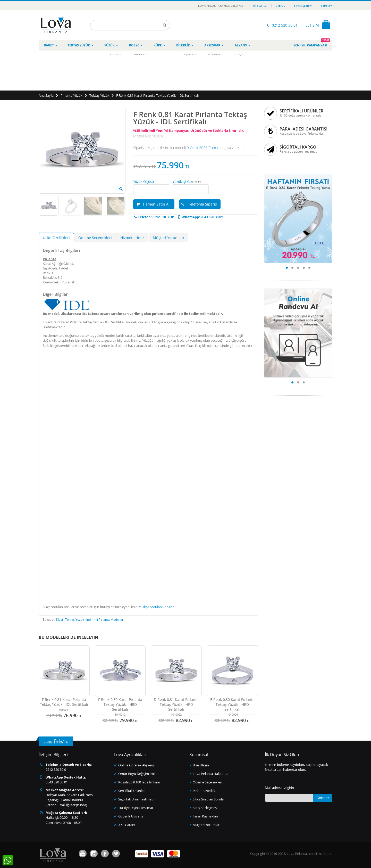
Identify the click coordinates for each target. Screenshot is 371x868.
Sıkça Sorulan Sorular (158, 607)
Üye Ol (280, 6)
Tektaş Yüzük (79, 45)
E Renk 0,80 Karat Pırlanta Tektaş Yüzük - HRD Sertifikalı (232, 704)
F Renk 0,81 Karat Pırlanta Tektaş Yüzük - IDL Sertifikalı (157, 95)
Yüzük (109, 45)
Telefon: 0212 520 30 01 (154, 217)
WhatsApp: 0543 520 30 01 (200, 217)
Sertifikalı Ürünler (132, 791)
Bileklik (183, 45)
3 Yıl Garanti (127, 825)
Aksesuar (212, 45)
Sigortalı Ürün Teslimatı (136, 799)
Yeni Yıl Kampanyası (312, 44)
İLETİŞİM (312, 25)
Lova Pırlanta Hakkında (210, 774)
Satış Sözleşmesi (205, 808)
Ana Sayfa (46, 95)
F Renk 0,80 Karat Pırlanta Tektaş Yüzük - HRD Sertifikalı (120, 704)
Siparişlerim (303, 6)
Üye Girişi (260, 6)
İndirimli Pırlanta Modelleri (105, 620)
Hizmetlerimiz (132, 238)
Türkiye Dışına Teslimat (136, 808)
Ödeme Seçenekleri (95, 238)
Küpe (158, 45)
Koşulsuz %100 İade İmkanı (139, 782)
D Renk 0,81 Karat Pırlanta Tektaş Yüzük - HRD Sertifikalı (176, 704)
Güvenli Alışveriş (131, 816)
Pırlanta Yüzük (71, 95)
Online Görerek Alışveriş (136, 765)
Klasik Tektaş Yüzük (70, 620)
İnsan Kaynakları (205, 816)
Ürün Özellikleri (56, 238)
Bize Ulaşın (201, 765)
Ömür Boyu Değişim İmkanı (139, 774)
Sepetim (327, 6)
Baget (49, 45)
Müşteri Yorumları (168, 238)
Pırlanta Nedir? (204, 791)
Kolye (134, 45)
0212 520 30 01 (285, 25)
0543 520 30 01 (57, 782)
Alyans (241, 45)
